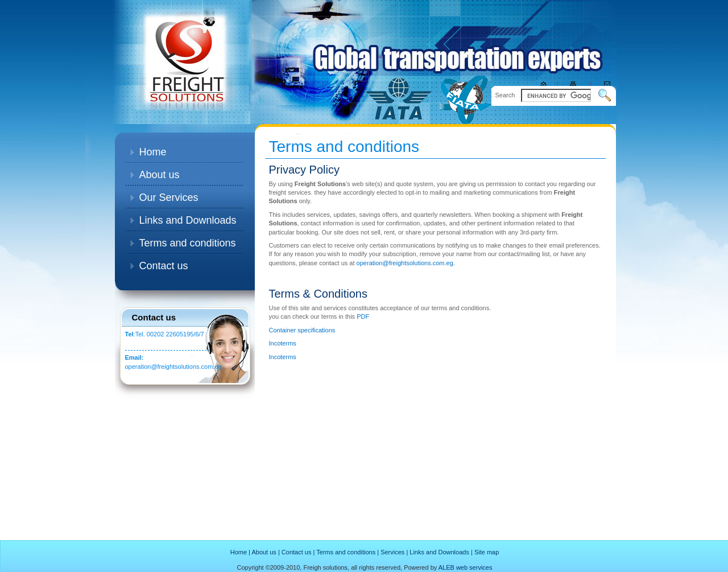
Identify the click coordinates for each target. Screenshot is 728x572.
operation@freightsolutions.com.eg (405, 263)
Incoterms (283, 343)
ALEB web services (466, 567)
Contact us (164, 266)
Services (392, 552)
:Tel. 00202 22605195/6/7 (165, 334)
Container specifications (302, 330)
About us (160, 175)
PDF (363, 316)
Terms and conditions (188, 243)
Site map (487, 552)
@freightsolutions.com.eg (186, 367)
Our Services (169, 197)
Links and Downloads (188, 220)
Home (153, 152)
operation (138, 367)
